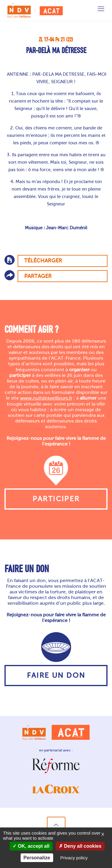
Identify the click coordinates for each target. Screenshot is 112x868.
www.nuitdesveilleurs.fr (46, 398)
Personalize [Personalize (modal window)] (37, 858)
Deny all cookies (80, 846)
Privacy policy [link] (74, 858)
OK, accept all (31, 846)
